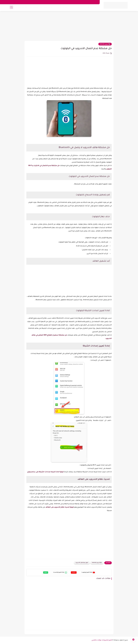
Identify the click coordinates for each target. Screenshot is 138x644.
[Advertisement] (69, 26)
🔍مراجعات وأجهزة (63, 8)
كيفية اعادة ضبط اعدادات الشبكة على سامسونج (46, 472)
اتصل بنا (89, 2)
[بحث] (11, 8)
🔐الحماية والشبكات (35, 8)
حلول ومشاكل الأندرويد (82, 563)
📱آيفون (86, 8)
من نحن (95, 2)
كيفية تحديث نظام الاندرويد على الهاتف (60, 507)
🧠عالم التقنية (22, 8)
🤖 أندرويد (96, 8)
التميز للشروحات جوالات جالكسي (102, 640)
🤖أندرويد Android (105, 44)
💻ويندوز (76, 8)
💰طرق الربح (48, 8)
